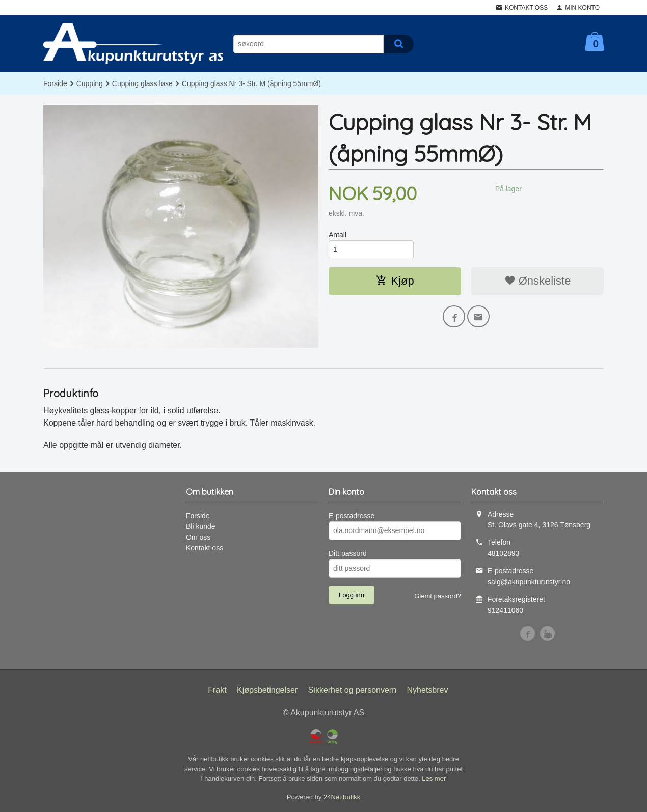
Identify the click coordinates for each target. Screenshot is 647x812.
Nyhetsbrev (428, 690)
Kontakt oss (205, 548)
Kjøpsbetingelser (267, 690)
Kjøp (395, 281)
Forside (55, 83)
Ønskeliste (538, 281)
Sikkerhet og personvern (352, 690)
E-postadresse (352, 516)
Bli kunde (201, 526)
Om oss (198, 537)
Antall (338, 235)
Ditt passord (348, 553)
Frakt (217, 690)
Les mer (434, 779)
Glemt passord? (438, 596)
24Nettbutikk (342, 797)
